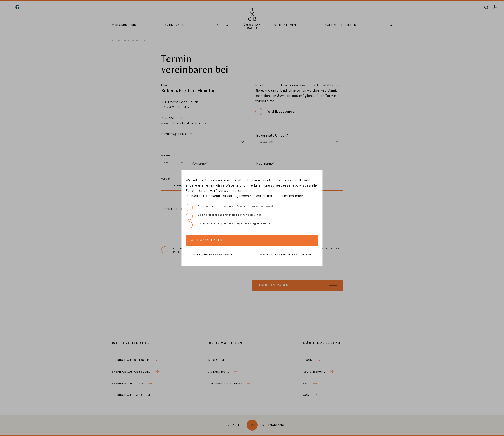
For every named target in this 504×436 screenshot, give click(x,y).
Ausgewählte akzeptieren (212, 255)
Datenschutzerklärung (221, 196)
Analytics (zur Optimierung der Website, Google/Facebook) (229, 208)
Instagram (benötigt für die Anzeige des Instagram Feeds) (228, 225)
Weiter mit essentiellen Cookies (286, 255)
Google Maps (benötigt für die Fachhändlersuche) (223, 216)
